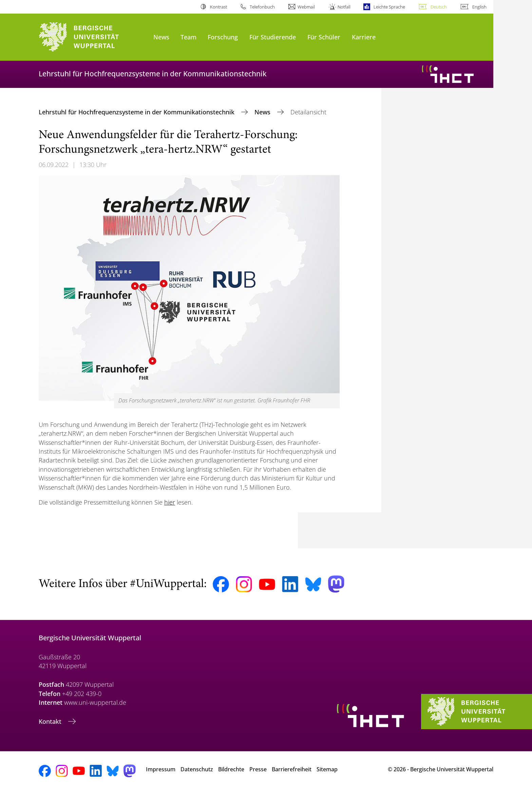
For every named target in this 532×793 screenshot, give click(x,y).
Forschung (223, 37)
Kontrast (218, 7)
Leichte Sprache (389, 7)
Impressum (161, 769)
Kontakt (51, 721)
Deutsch (439, 7)
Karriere (364, 37)
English (479, 7)
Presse (258, 769)
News (161, 37)
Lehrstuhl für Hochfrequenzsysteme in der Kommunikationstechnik (137, 112)
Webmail (306, 7)
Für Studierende (273, 37)
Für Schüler (324, 37)
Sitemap (327, 769)
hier (170, 502)
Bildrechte (231, 769)
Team (188, 37)
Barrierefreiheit (292, 769)
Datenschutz (197, 769)
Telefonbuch (262, 7)
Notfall (344, 7)
